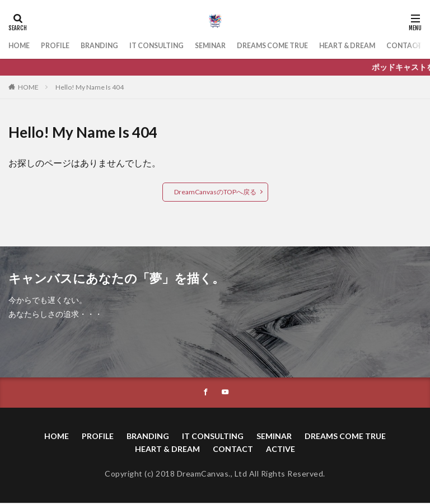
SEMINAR (232, 46)
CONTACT (233, 449)
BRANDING (109, 46)
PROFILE (60, 46)
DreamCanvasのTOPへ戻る (215, 192)
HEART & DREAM (385, 46)
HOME (21, 46)
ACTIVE (281, 449)
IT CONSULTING (172, 46)
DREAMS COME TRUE (301, 46)
